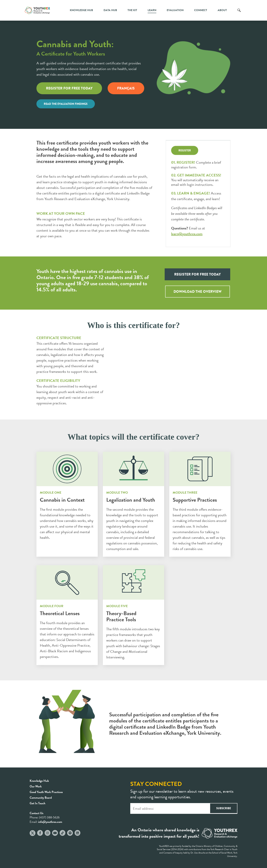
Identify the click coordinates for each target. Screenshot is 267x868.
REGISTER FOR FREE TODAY (69, 88)
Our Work (36, 786)
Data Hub (110, 10)
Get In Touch (37, 803)
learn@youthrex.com (187, 231)
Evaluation (175, 10)
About (222, 10)
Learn (152, 10)
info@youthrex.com (50, 822)
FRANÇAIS (126, 88)
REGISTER (185, 148)
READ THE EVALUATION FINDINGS (66, 104)
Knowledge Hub (81, 10)
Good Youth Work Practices (46, 792)
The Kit (132, 10)
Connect (201, 10)
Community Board (41, 798)
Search (239, 13)
